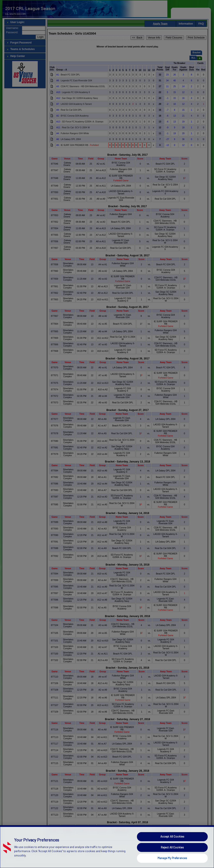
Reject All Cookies (172, 860)
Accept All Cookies (172, 849)
